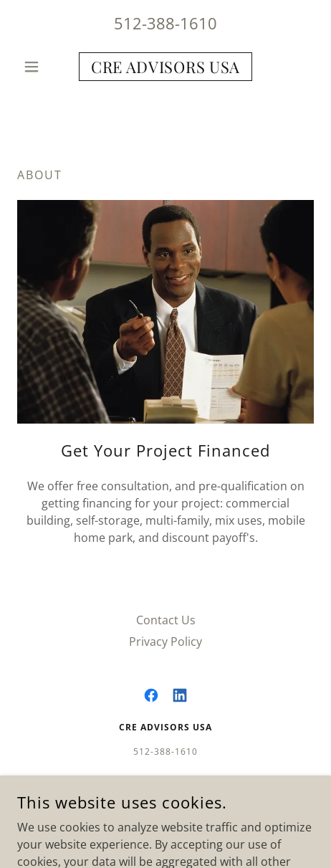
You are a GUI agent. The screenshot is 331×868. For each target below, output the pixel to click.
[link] (165, 67)
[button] (39, 67)
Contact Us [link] (166, 620)
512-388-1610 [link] (165, 23)
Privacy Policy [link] (165, 642)
